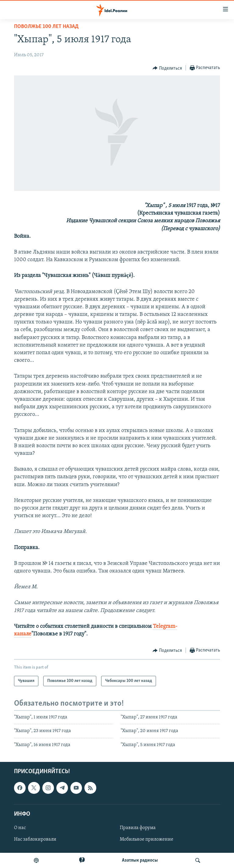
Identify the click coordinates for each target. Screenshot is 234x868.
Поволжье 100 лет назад (46, 27)
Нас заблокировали (35, 839)
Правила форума (138, 828)
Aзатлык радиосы (140, 860)
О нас (20, 828)
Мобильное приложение (147, 839)
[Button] (167, 68)
